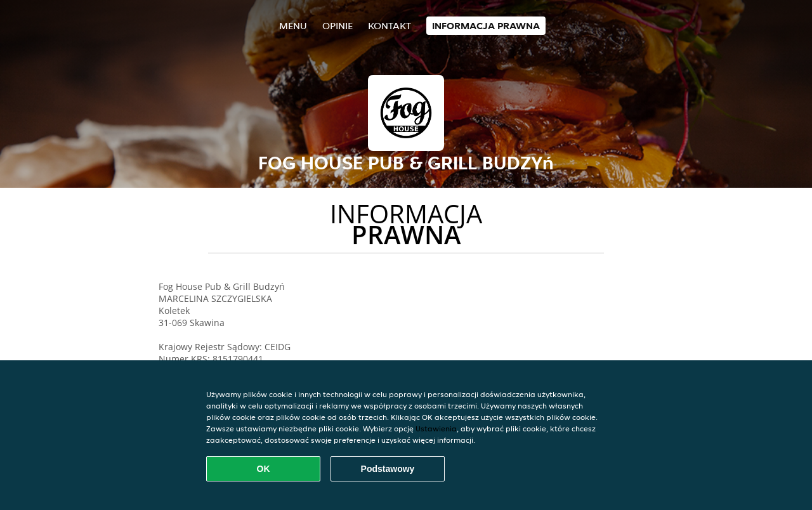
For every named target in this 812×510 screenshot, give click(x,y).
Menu (293, 26)
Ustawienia (436, 428)
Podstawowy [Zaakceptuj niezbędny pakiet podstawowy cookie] (388, 469)
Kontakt (390, 26)
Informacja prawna (486, 26)
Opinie (337, 26)
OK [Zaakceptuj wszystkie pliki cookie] (264, 469)
